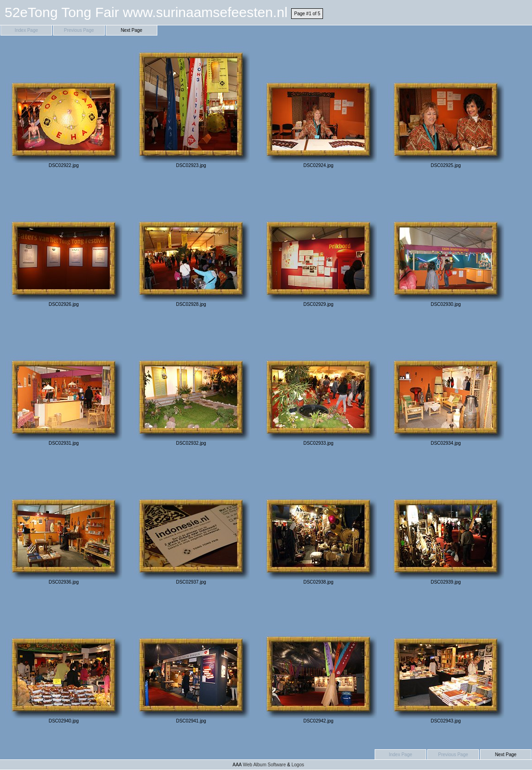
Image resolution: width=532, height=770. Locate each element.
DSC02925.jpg (446, 107)
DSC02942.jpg (318, 662)
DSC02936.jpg (64, 523)
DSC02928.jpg (191, 246)
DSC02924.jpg (318, 107)
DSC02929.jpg (318, 246)
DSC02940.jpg (64, 662)
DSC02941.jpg (191, 662)
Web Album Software (264, 765)
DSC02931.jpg (64, 385)
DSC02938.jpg (318, 523)
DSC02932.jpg (191, 385)
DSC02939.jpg (446, 523)
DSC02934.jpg (446, 385)
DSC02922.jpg (64, 107)
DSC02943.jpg (446, 662)
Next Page (132, 30)
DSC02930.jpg (446, 246)
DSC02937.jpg (191, 523)
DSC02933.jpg (318, 385)
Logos (298, 765)
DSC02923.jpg (191, 107)
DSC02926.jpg (64, 246)
